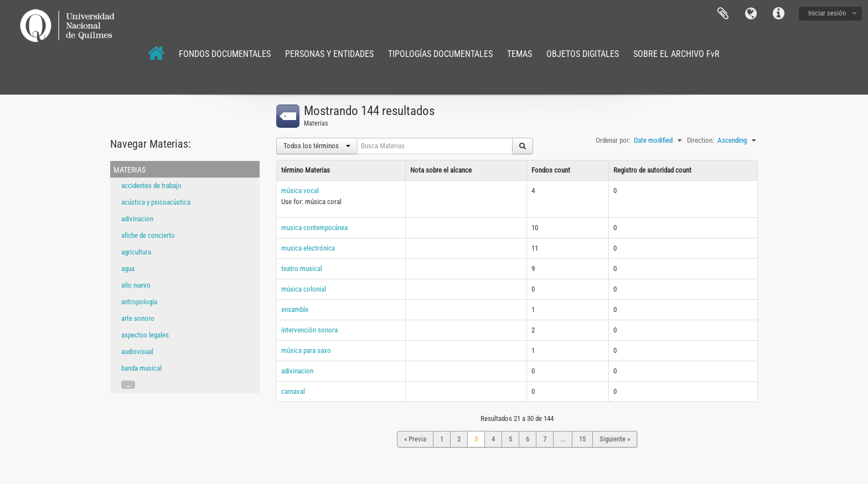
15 (582, 439)
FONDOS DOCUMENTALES (225, 54)
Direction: (701, 140)
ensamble (295, 309)
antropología (139, 302)
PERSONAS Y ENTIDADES (329, 54)
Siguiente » (615, 439)
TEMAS (520, 54)
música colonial (304, 289)
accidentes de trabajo (151, 186)
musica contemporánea (314, 228)
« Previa (415, 439)
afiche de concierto (148, 235)
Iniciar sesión (827, 13)
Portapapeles (723, 14)
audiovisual (137, 352)
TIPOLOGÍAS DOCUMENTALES (440, 54)
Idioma (751, 14)
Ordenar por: (613, 140)
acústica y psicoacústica (156, 202)
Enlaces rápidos (778, 14)
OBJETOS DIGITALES (583, 54)
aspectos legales (145, 335)
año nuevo (136, 285)
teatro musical (302, 269)
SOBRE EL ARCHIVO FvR (676, 54)
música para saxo (306, 350)
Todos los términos (317, 146)
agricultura (136, 252)
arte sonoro (138, 318)
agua (128, 269)
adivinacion (137, 219)
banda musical (141, 368)
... (128, 385)
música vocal (300, 191)
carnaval (293, 391)
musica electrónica (308, 248)
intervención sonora (309, 330)
